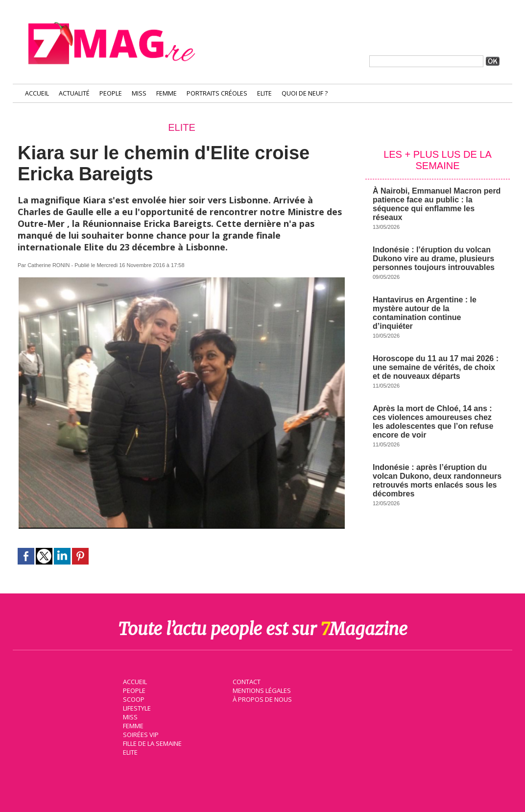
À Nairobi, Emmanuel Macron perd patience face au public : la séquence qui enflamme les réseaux (437, 204)
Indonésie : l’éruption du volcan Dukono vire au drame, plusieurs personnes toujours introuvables (434, 258)
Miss (139, 93)
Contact (244, 680)
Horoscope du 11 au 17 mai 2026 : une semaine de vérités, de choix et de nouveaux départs (436, 367)
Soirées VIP (138, 733)
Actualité (74, 93)
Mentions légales (260, 689)
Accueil (37, 93)
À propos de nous (260, 697)
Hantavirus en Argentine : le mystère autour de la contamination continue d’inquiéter (425, 313)
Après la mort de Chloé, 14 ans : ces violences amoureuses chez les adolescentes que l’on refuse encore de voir (433, 422)
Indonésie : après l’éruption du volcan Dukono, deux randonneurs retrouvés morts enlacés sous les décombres (437, 480)
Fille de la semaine (150, 741)
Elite (264, 93)
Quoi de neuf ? (305, 93)
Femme (167, 93)
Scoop (131, 697)
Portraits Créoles (217, 93)
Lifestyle (134, 706)
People (111, 93)
